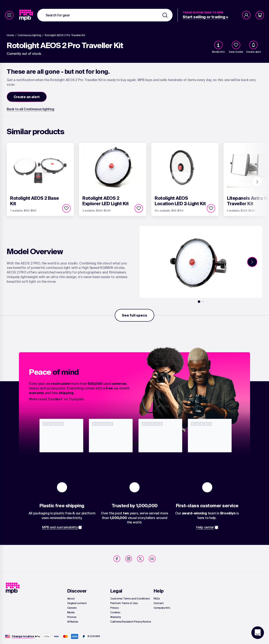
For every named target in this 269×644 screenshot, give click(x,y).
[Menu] (9, 15)
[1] (199, 302)
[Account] (246, 15)
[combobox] (105, 15)
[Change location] (23, 636)
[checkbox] (236, 45)
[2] (203, 302)
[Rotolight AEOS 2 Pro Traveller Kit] (65, 35)
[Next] (257, 182)
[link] (27, 15)
